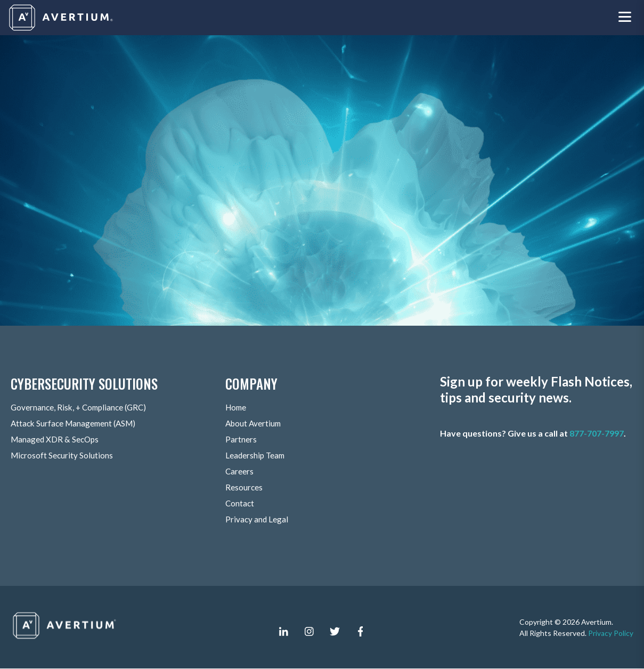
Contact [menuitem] (240, 503)
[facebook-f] (361, 632)
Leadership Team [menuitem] (256, 456)
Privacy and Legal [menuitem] (257, 519)
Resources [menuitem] (244, 487)
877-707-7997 (597, 434)
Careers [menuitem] (240, 471)
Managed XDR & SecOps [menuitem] (56, 440)
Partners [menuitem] (241, 440)
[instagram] (309, 632)
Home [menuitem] (237, 408)
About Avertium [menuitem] (255, 424)
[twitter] (335, 632)
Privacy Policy (611, 633)
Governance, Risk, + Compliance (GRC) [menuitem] (81, 408)
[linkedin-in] (284, 632)
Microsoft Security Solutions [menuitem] (63, 456)
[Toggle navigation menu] (625, 18)
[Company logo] (62, 18)
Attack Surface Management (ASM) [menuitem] (76, 424)
